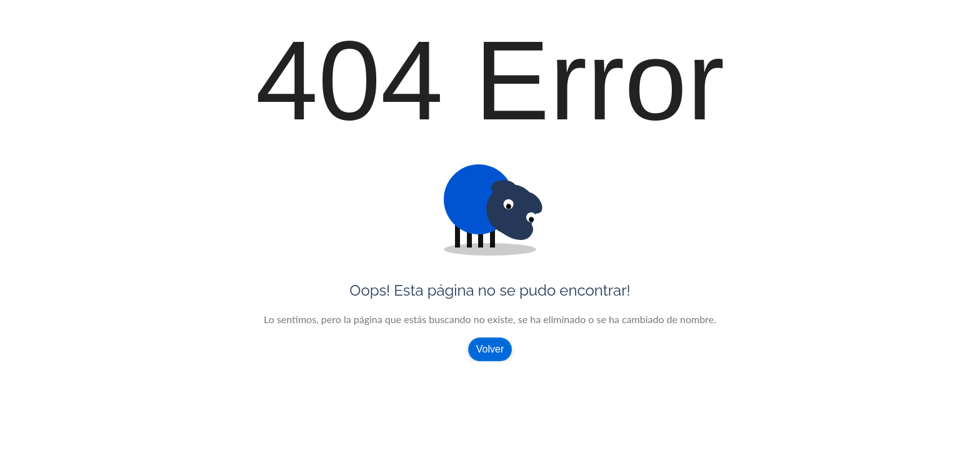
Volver (490, 349)
